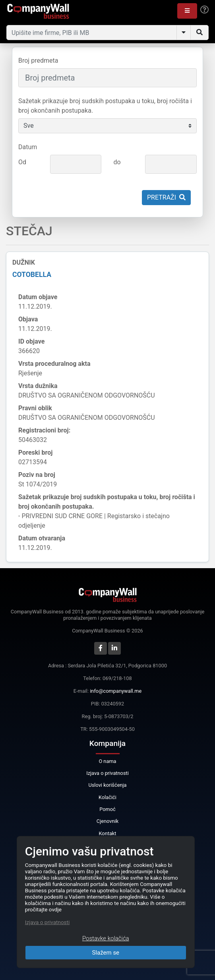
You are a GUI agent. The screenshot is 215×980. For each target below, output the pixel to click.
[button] (187, 11)
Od (22, 162)
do (117, 162)
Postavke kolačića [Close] (106, 938)
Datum (28, 147)
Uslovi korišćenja (107, 785)
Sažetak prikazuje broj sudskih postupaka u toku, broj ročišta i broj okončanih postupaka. (105, 106)
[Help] (204, 10)
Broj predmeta (38, 61)
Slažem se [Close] (106, 953)
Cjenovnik (107, 821)
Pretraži (166, 197)
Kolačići (107, 797)
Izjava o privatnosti (107, 773)
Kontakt (107, 833)
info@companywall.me (116, 691)
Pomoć (107, 809)
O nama (107, 761)
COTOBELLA (32, 275)
